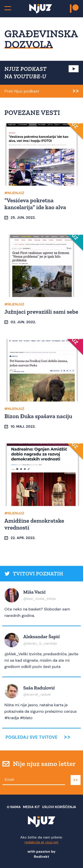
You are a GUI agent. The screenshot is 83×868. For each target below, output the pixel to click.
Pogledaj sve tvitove (32, 737)
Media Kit (31, 807)
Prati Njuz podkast (22, 91)
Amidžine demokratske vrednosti (34, 524)
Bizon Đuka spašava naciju (38, 416)
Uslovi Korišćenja (59, 807)
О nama (14, 807)
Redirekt (41, 857)
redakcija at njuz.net (42, 842)
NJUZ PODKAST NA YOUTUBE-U (26, 73)
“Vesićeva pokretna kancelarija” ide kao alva (35, 204)
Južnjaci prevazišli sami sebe (41, 312)
